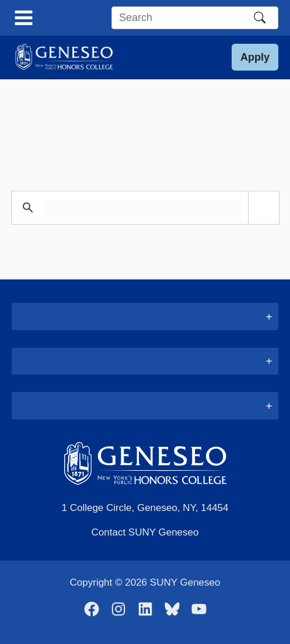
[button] (255, 57)
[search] (143, 208)
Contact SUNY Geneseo (145, 532)
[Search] (260, 17)
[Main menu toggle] (24, 18)
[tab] (145, 316)
